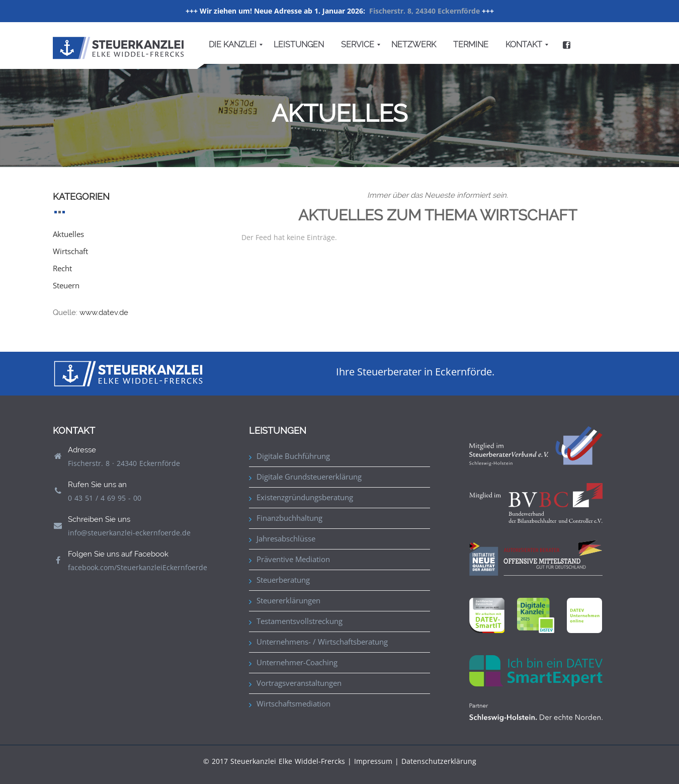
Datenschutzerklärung (439, 761)
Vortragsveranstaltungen (299, 683)
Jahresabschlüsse (286, 538)
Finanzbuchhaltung (289, 518)
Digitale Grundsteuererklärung (309, 477)
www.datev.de (104, 312)
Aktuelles (68, 234)
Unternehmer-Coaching (297, 662)
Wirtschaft (70, 251)
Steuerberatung (283, 580)
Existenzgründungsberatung (305, 497)
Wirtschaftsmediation (293, 703)
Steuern (66, 285)
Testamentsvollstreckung (300, 621)
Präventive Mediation (293, 559)
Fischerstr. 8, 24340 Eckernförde (425, 11)
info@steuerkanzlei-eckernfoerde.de (129, 533)
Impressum (373, 761)
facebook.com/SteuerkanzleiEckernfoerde (138, 567)
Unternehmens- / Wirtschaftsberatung (322, 642)
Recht (62, 268)
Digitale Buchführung (293, 456)
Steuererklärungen (288, 600)
